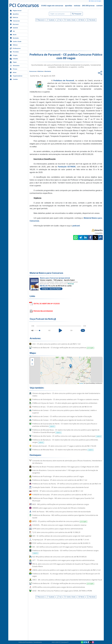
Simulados (15, 65)
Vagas (13, 62)
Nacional (14, 24)
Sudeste (14, 28)
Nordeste (14, 38)
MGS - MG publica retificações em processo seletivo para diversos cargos (61, 504)
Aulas (13, 72)
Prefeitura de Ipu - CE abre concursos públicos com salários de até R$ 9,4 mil (62, 407)
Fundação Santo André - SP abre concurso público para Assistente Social (60, 487)
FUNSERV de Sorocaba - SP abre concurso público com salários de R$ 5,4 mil (62, 495)
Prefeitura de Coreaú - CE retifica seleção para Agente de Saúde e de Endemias (63, 420)
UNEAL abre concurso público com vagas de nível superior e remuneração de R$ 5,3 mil (66, 570)
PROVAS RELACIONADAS (43, 311)
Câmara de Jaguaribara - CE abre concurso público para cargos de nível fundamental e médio (66, 395)
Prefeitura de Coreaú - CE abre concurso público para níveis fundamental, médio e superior (64, 412)
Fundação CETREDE (67, 167)
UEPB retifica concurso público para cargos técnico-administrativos (59, 587)
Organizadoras (16, 76)
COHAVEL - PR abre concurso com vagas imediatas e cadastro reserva (59, 525)
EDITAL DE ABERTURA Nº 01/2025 (47, 304)
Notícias (14, 17)
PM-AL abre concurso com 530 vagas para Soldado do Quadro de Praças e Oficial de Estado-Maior (65, 565)
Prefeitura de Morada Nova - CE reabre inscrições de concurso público (63, 450)
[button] (32, 360)
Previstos (14, 52)
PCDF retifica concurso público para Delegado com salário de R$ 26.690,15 (61, 543)
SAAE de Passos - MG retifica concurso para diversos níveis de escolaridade (61, 512)
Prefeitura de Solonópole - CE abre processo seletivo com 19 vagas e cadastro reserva (65, 399)
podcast (76, 226)
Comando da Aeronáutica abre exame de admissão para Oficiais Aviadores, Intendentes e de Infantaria (67, 462)
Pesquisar (77, 14)
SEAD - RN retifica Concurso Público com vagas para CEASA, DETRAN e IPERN (62, 591)
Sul (12, 31)
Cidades (14, 58)
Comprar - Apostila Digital (51, 289)
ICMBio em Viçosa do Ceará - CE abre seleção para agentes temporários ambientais (65, 403)
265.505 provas (88, 6)
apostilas (69, 6)
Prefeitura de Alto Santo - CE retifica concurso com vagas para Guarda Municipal (67, 436)
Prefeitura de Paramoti (64, 80)
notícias (77, 6)
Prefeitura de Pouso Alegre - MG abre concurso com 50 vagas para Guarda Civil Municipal (63, 499)
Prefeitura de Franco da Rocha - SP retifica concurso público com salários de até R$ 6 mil (67, 484)
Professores (15, 48)
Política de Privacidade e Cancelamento (30, 642)
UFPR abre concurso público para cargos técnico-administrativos (58, 529)
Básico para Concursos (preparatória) (55, 278)
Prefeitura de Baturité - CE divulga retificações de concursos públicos (63, 348)
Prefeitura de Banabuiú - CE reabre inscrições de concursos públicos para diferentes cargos (65, 441)
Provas (13, 69)
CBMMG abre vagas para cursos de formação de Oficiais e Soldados (59, 508)
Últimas (14, 45)
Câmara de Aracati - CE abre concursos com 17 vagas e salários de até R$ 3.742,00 (64, 446)
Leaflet (80, 383)
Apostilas (14, 14)
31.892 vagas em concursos (52, 6)
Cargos (14, 55)
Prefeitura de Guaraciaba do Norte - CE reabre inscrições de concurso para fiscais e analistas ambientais (65, 425)
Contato (14, 79)
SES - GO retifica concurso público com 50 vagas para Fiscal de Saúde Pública (62, 547)
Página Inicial (16, 10)
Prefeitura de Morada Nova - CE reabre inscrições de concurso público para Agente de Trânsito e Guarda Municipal (66, 431)
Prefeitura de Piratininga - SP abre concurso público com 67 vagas (58, 476)
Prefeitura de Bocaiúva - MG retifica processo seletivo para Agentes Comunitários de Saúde (65, 516)
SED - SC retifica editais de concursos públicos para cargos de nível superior (62, 536)
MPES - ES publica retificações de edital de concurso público (60, 521)
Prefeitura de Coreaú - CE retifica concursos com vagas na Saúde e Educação (62, 416)
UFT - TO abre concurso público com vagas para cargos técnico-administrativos (63, 560)
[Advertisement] (50, 37)
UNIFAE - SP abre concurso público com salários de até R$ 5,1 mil (58, 491)
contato (99, 6)
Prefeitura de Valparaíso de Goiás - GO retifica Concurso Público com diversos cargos (65, 552)
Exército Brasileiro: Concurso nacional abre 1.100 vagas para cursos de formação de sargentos (65, 472)
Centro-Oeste (16, 41)
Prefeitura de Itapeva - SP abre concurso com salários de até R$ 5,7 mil (60, 480)
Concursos (15, 21)
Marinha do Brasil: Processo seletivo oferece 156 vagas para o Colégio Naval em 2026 (65, 467)
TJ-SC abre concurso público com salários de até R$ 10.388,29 (56, 532)
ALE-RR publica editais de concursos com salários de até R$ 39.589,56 (59, 557)
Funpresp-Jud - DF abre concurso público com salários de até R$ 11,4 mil (61, 540)
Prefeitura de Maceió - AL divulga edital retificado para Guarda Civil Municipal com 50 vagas (66, 575)
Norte (13, 34)
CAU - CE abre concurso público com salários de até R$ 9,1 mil (56, 344)
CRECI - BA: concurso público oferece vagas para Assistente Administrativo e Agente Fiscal (67, 580)
